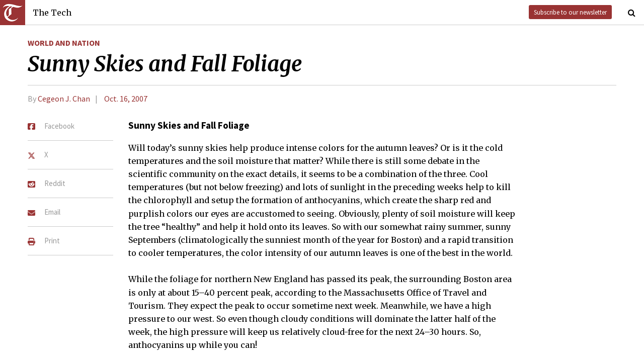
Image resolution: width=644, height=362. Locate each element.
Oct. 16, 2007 (126, 99)
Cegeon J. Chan (64, 99)
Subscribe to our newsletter (570, 12)
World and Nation (64, 43)
